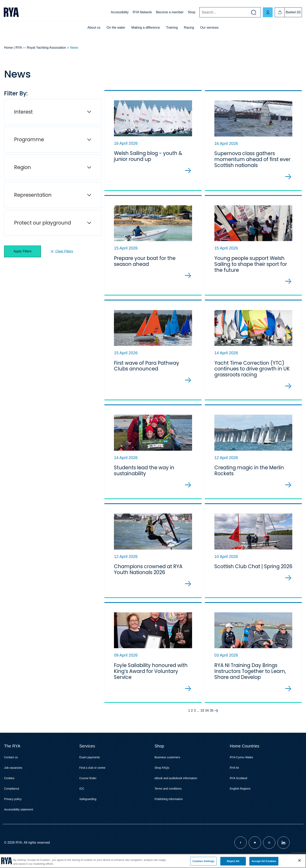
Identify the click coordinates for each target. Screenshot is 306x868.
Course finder (88, 781)
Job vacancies (13, 771)
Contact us (11, 760)
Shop (192, 12)
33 (202, 713)
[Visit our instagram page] (269, 845)
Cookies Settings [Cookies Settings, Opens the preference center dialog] (204, 861)
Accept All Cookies (264, 861)
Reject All (233, 861)
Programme (29, 139)
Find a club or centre (92, 771)
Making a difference (146, 28)
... (198, 713)
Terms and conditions (168, 791)
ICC (82, 791)
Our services (209, 28)
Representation (33, 195)
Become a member (170, 12)
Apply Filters (22, 251)
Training (172, 28)
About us (94, 28)
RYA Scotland (238, 781)
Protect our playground (43, 223)
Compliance (12, 791)
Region (22, 167)
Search (199, 12)
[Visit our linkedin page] (283, 845)
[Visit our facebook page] (241, 845)
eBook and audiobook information (176, 781)
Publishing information (169, 802)
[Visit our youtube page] (255, 845)
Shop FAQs (162, 771)
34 (207, 713)
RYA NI (234, 771)
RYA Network (142, 12)
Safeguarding (88, 802)
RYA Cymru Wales (241, 760)
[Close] (299, 860)
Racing (189, 28)
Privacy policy (13, 802)
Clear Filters (61, 251)
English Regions (240, 791)
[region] (153, 861)
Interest (23, 112)
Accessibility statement (19, 812)
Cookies (9, 781)
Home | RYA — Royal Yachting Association (35, 48)
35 (212, 713)
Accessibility (120, 12)
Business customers (167, 760)
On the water (116, 28)
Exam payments (90, 760)
